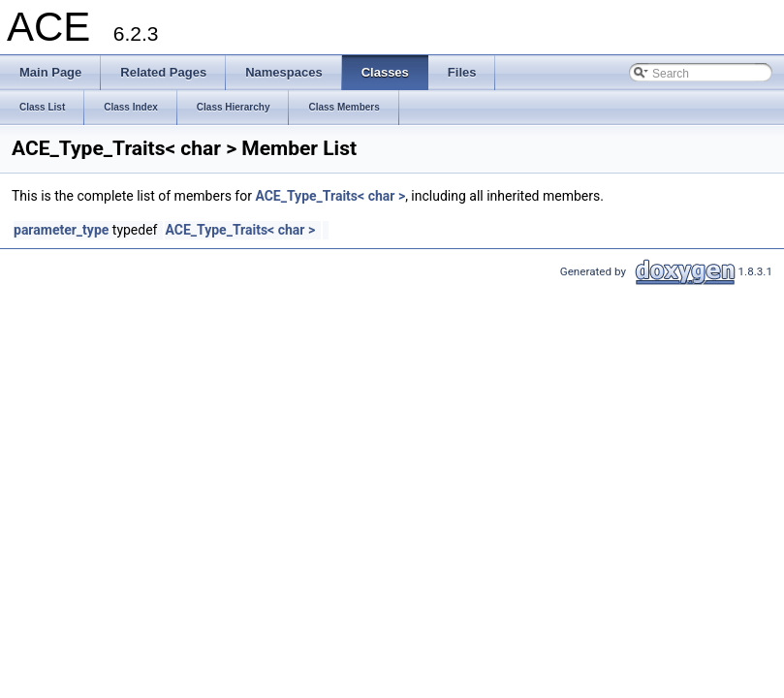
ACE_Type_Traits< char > (330, 196)
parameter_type (61, 230)
